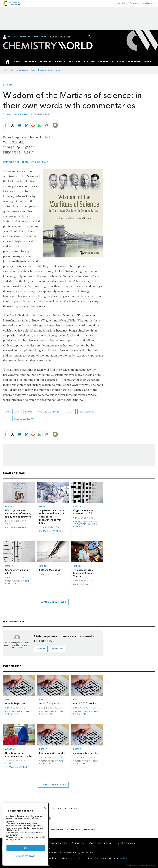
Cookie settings (26, 856)
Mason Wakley (53, 531)
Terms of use (56, 830)
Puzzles (59, 70)
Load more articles (53, 602)
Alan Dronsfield (17, 114)
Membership (149, 3)
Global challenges (125, 843)
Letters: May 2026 (50, 570)
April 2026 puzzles (50, 703)
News (42, 507)
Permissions (90, 830)
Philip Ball (84, 584)
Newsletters (22, 70)
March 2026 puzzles (85, 703)
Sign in (41, 649)
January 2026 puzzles (86, 753)
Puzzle (77, 507)
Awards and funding (100, 843)
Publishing (122, 3)
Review (9, 507)
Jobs (33, 70)
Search (89, 37)
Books (29, 412)
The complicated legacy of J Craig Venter (83, 573)
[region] (26, 834)
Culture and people (49, 412)
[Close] (45, 808)
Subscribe (40, 37)
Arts (17, 412)
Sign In (12, 37)
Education (135, 3)
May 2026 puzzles (16, 703)
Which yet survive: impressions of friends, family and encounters (18, 514)
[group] (147, 62)
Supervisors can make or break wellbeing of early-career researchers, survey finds (52, 517)
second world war (25, 419)
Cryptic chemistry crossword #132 (83, 512)
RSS (73, 808)
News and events (58, 843)
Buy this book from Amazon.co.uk (26, 162)
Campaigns (78, 843)
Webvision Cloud (149, 865)
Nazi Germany (87, 412)
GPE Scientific (86, 523)
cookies (123, 859)
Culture (8, 85)
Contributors (60, 808)
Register (25, 37)
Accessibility (73, 830)
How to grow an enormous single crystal (19, 755)
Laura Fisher (18, 528)
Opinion (44, 566)
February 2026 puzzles (52, 753)
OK (26, 848)
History (69, 412)
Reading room (45, 70)
